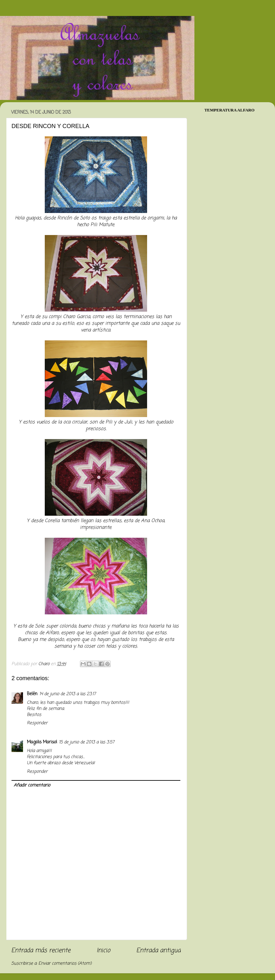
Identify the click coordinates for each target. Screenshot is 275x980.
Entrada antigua (158, 951)
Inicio (103, 951)
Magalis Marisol (42, 742)
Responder (37, 723)
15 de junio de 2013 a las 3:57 (87, 742)
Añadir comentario (32, 785)
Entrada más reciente (41, 951)
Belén (32, 694)
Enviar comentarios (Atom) (65, 964)
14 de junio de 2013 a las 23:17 (68, 694)
